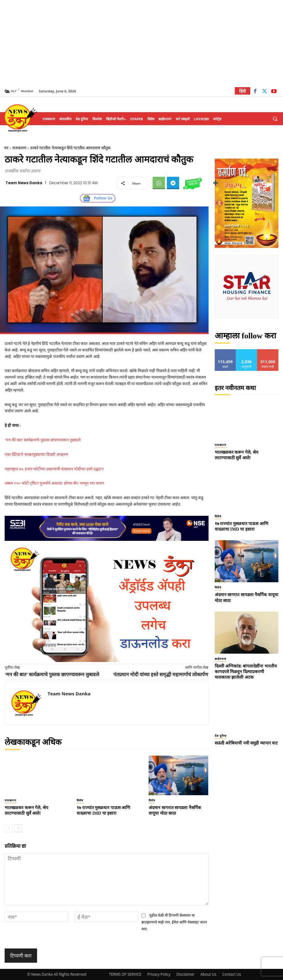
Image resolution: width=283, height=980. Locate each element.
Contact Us (232, 974)
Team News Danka (24, 183)
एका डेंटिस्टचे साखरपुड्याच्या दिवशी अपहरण (36, 454)
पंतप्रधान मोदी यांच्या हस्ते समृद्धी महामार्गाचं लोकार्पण (161, 675)
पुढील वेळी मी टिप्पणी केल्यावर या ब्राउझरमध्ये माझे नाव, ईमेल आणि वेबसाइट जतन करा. (174, 922)
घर (6, 148)
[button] (275, 119)
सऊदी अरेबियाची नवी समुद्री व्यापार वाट (246, 743)
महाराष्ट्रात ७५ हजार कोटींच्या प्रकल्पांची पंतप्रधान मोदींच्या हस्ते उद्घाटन (54, 469)
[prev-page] (8, 828)
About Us (208, 974)
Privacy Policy (159, 974)
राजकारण (19, 148)
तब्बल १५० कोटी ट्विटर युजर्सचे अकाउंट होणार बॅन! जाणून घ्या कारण (54, 483)
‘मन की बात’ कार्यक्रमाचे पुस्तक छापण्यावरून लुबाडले (43, 440)
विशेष (80, 800)
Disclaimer (186, 974)
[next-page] (18, 828)
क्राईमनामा (220, 659)
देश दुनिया (221, 736)
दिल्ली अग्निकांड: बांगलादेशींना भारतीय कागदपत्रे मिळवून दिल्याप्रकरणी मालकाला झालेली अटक (246, 672)
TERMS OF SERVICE (125, 974)
